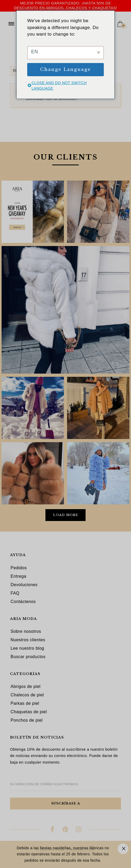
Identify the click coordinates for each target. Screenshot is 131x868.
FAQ (15, 593)
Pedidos (19, 568)
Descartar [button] (123, 849)
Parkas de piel (25, 703)
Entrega (18, 576)
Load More (66, 515)
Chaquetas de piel (29, 712)
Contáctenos (23, 602)
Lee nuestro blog (27, 648)
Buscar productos (28, 657)
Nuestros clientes (28, 640)
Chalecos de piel (27, 695)
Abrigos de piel (25, 686)
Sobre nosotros (26, 631)
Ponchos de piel (27, 720)
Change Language (65, 69)
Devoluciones (24, 585)
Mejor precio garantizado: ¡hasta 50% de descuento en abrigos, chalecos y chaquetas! (66, 6)
